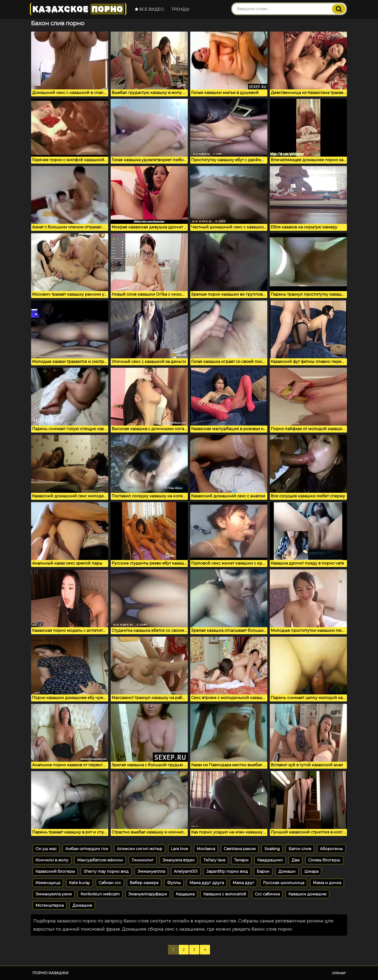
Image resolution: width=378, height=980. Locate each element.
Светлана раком (240, 849)
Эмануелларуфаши (148, 894)
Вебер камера (144, 883)
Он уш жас (46, 849)
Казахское (78, 9)
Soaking (272, 849)
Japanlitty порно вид (227, 871)
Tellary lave (214, 860)
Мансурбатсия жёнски (100, 860)
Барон (263, 871)
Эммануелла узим (54, 894)
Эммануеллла (151, 871)
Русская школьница (284, 883)
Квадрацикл (270, 860)
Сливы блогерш (324, 860)
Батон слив (300, 849)
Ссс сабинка (267, 894)
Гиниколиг (143, 860)
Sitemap (339, 973)
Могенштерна (50, 905)
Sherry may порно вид (106, 871)
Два (295, 860)
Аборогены (331, 849)
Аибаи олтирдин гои (87, 849)
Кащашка (185, 894)
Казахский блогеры (55, 871)
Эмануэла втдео (179, 860)
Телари (241, 860)
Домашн (287, 871)
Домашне (82, 905)
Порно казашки (50, 973)
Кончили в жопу (52, 860)
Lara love (179, 849)
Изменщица (48, 883)
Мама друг (243, 883)
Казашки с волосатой (225, 894)
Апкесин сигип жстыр (140, 849)
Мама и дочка (327, 883)
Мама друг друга (207, 883)
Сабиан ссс (110, 883)
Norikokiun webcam (100, 894)
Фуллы (174, 883)
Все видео (149, 9)
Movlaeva (206, 849)
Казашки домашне (307, 894)
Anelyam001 (186, 871)
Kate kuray (79, 883)
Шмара (311, 871)
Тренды (180, 9)
